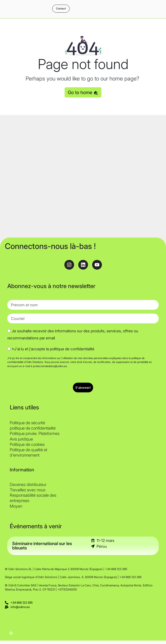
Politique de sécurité (27, 423)
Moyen (16, 506)
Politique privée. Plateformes (35, 433)
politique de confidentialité (33, 428)
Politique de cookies (27, 444)
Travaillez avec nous (28, 490)
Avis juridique (21, 439)
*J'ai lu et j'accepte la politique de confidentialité (53, 349)
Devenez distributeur (28, 485)
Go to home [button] (83, 92)
